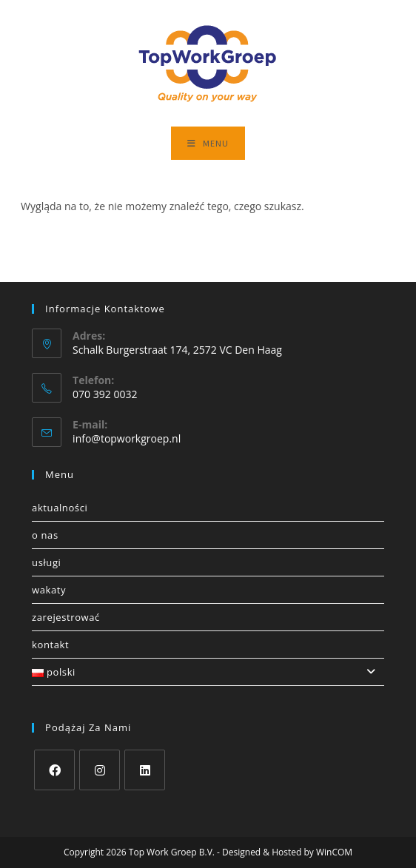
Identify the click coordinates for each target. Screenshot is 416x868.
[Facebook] (54, 770)
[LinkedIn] (145, 770)
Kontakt (50, 645)
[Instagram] (100, 770)
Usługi (46, 562)
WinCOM (334, 852)
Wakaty (49, 590)
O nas (45, 535)
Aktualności (60, 508)
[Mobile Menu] (208, 143)
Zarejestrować (66, 617)
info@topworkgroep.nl (127, 438)
